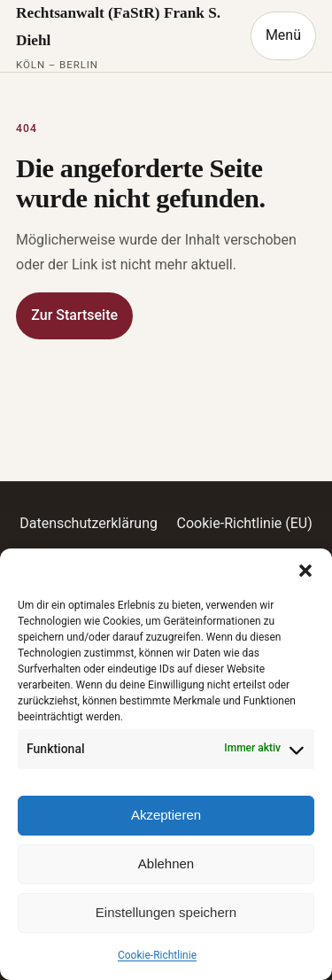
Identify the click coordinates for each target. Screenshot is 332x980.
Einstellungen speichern (166, 912)
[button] (305, 571)
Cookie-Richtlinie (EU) (245, 523)
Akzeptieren (166, 815)
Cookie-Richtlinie (157, 955)
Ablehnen (166, 863)
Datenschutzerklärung (89, 523)
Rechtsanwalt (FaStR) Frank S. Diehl (118, 27)
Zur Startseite (74, 315)
